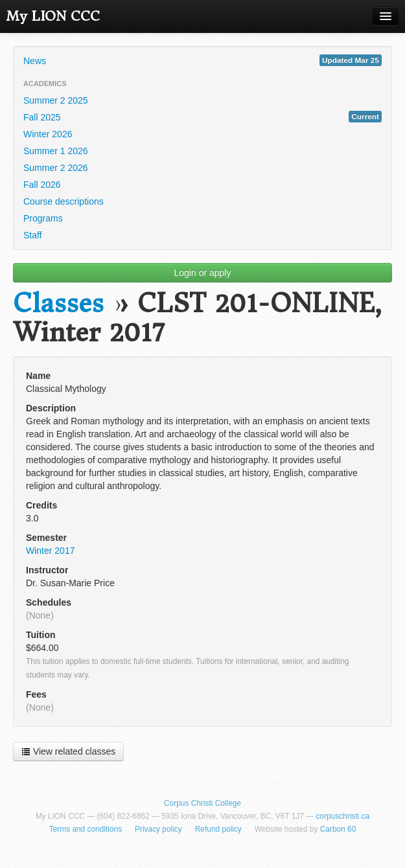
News (202, 60)
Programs (43, 218)
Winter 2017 (50, 551)
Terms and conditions (86, 829)
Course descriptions (64, 201)
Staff (33, 235)
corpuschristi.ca (342, 816)
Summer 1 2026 (56, 151)
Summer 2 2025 (56, 100)
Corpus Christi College (202, 803)
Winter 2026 (48, 134)
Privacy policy (158, 829)
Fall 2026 (42, 185)
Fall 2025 (202, 117)
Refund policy (218, 829)
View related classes (68, 751)
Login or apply (203, 273)
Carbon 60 (338, 829)
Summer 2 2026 (56, 168)
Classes (58, 303)
